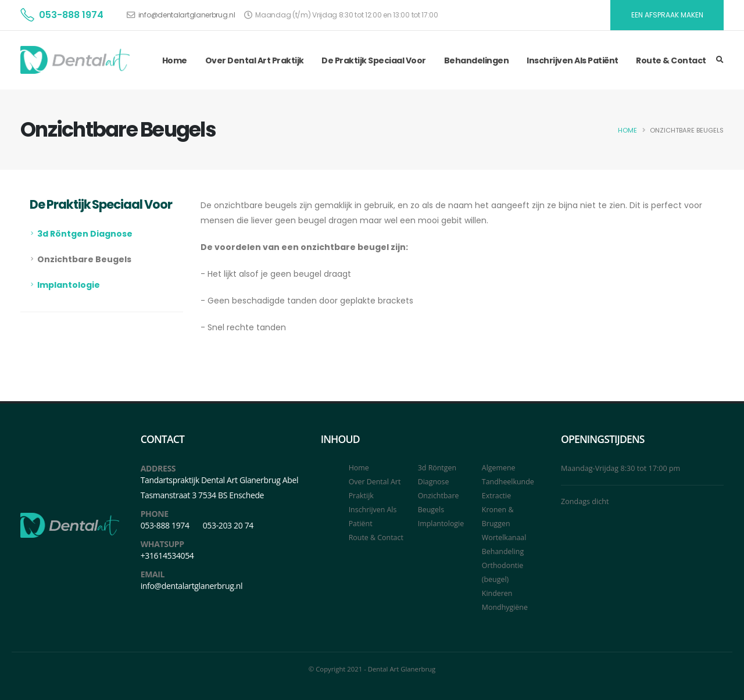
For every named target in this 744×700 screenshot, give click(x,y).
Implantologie (69, 285)
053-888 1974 (71, 15)
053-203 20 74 (228, 525)
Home (175, 60)
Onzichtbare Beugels (84, 259)
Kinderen (497, 593)
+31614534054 (167, 556)
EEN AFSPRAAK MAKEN (667, 15)
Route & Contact (671, 60)
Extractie (497, 496)
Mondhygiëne (505, 607)
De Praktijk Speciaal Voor (374, 60)
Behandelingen (477, 60)
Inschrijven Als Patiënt (573, 60)
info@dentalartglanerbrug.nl (187, 15)
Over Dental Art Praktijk (255, 60)
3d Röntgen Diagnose (85, 234)
